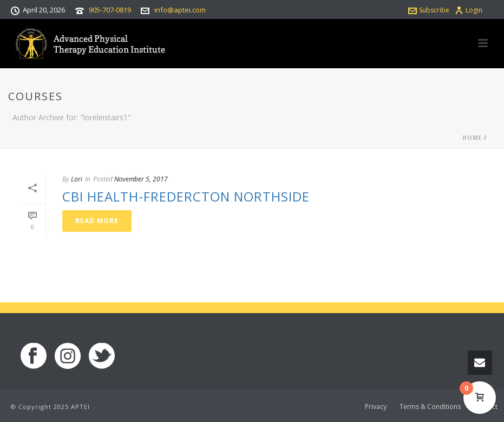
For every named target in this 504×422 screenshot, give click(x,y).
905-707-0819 (110, 10)
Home (472, 138)
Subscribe (429, 10)
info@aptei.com (180, 10)
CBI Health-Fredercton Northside (186, 196)
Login (469, 10)
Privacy (376, 407)
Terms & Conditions (430, 407)
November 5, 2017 (141, 179)
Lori (77, 179)
